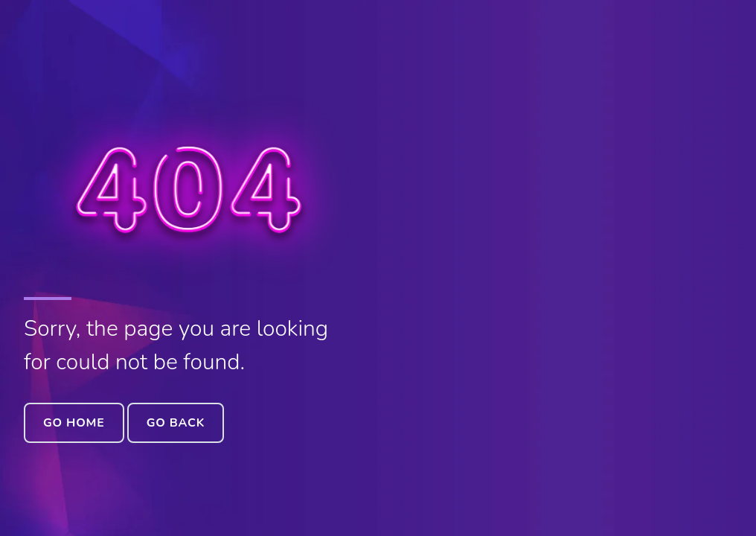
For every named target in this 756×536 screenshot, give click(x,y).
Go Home (74, 423)
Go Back (176, 423)
